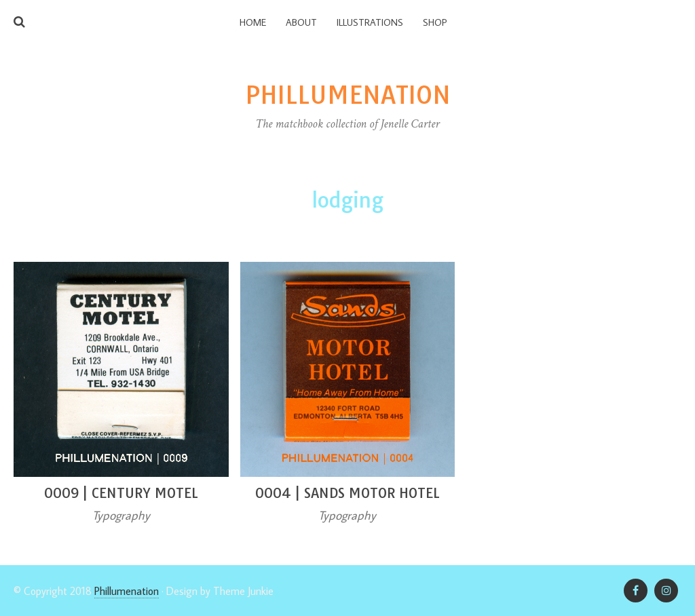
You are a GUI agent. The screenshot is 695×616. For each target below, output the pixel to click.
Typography (121, 515)
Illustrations (370, 22)
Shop (435, 22)
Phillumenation (127, 591)
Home (253, 22)
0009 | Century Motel (121, 493)
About (301, 22)
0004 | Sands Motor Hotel (347, 493)
